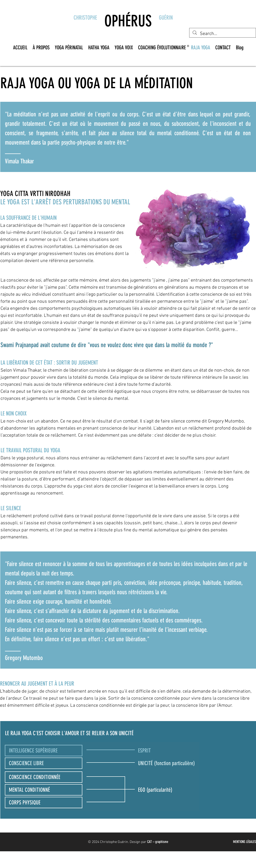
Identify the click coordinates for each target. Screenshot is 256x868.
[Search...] (222, 34)
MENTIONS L (240, 842)
